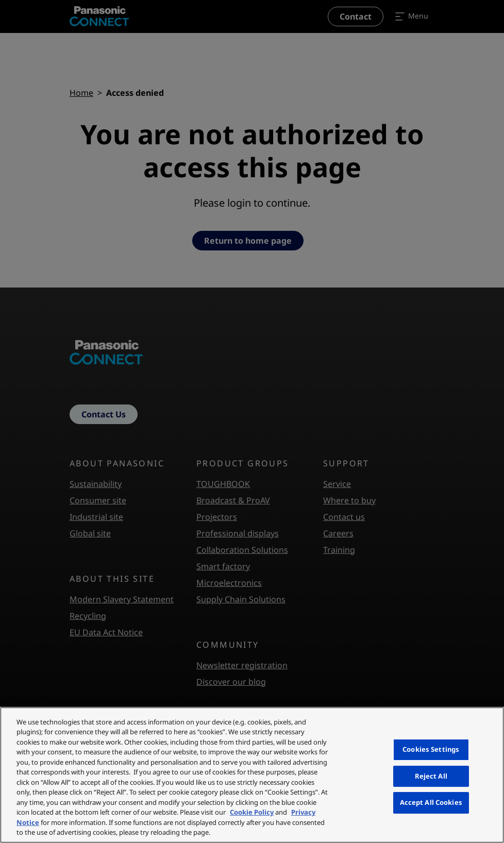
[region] (252, 775)
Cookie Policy (252, 812)
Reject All (431, 776)
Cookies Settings (431, 749)
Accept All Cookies (431, 802)
